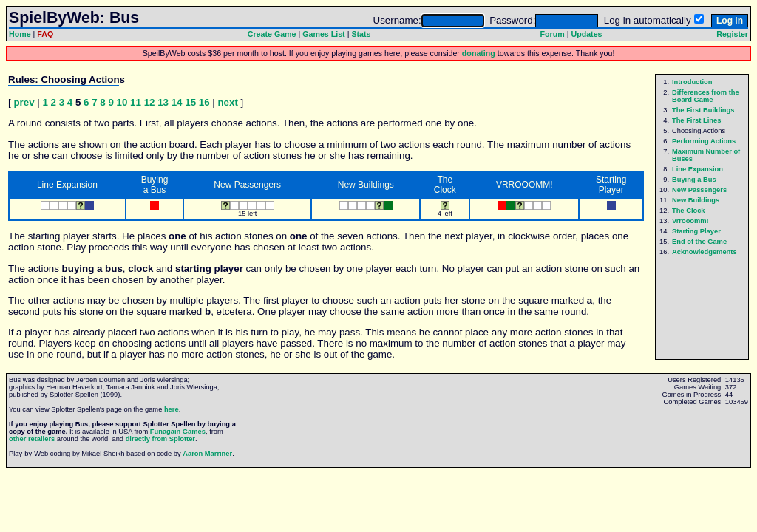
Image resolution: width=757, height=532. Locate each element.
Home (20, 34)
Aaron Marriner (207, 454)
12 (150, 102)
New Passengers (699, 190)
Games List (323, 34)
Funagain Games (178, 432)
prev (24, 102)
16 (204, 102)
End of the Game (699, 242)
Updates (586, 34)
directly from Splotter (160, 439)
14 (177, 102)
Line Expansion (697, 169)
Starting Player (696, 231)
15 (190, 102)
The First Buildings (703, 110)
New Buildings (696, 200)
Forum (553, 34)
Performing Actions (704, 141)
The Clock (689, 211)
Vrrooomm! (690, 221)
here (172, 409)
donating (479, 53)
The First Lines (696, 120)
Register (732, 34)
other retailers (32, 439)
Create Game (272, 34)
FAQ (45, 34)
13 (163, 102)
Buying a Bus (694, 180)
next (227, 102)
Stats (361, 34)
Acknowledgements (705, 252)
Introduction (692, 82)
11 (136, 102)
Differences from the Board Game (706, 96)
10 (122, 102)
